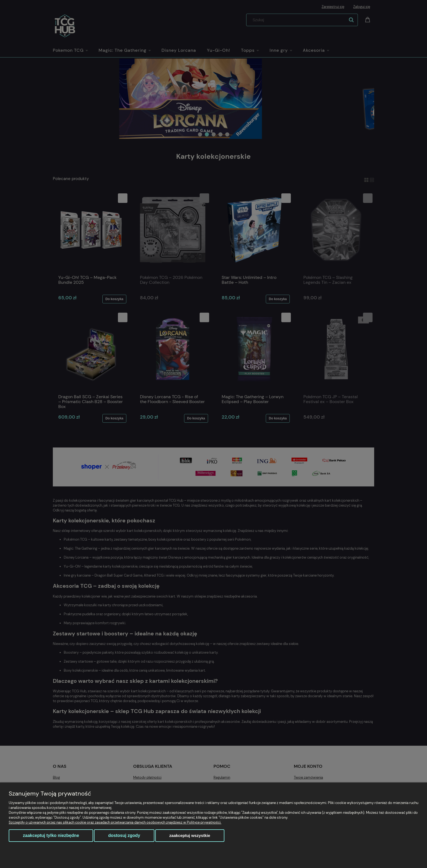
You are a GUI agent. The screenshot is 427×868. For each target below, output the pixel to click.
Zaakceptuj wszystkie (190, 835)
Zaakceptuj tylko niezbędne (51, 835)
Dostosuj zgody (124, 835)
